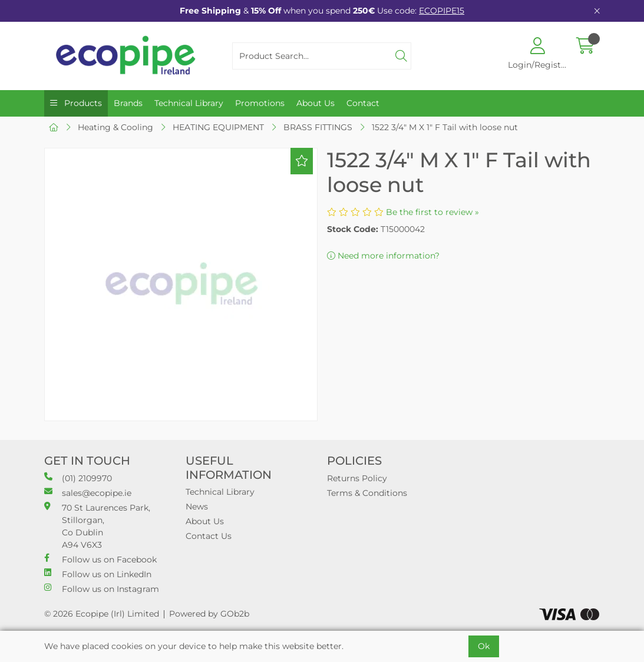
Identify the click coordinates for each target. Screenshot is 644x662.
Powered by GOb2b (209, 614)
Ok (484, 646)
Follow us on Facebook (100, 559)
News (197, 507)
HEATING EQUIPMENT (218, 127)
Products (82, 103)
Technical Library (189, 103)
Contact (363, 103)
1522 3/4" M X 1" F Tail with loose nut (445, 127)
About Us (316, 103)
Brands (128, 103)
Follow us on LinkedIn (98, 574)
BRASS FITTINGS (318, 127)
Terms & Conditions (367, 493)
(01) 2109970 (78, 478)
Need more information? (383, 256)
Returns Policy (357, 478)
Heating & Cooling (115, 127)
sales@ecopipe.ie (88, 493)
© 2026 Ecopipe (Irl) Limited (102, 614)
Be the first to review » (432, 212)
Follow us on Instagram (102, 589)
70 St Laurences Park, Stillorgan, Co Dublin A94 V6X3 (97, 526)
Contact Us (209, 536)
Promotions (260, 103)
